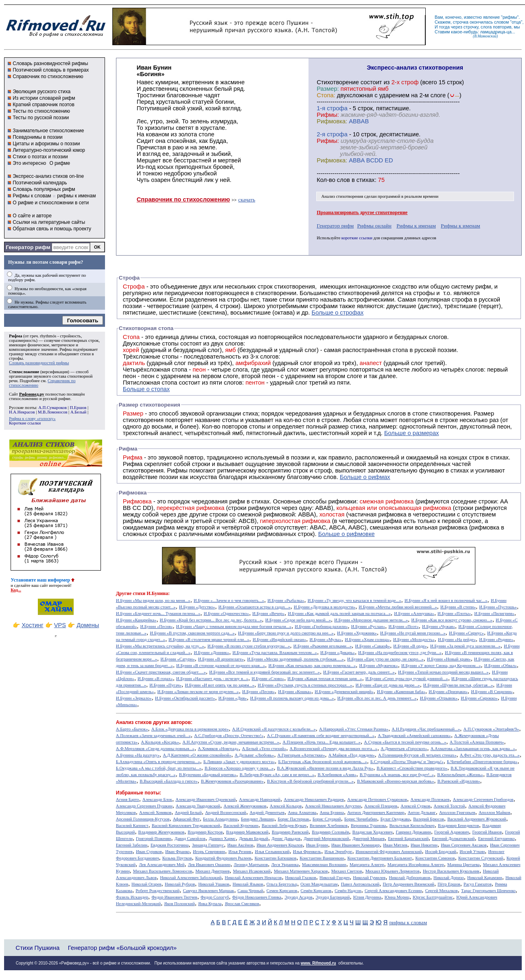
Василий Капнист (132, 826)
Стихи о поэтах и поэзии (40, 157)
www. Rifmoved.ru (318, 963)
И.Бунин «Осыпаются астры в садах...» (255, 607)
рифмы (510, 17)
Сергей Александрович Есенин (393, 891)
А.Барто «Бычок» (132, 729)
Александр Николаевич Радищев (314, 800)
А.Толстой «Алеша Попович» (477, 742)
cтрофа (337, 108)
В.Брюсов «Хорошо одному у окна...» (239, 768)
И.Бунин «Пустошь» (498, 607)
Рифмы (177, 470)
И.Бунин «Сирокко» (479, 698)
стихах (366, 180)
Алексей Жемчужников (245, 806)
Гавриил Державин (413, 832)
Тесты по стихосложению (41, 111)
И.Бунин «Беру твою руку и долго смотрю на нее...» (286, 633)
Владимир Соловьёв (330, 832)
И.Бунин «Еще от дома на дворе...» (388, 685)
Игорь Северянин (209, 852)
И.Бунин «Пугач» (165, 685)
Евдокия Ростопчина (170, 845)
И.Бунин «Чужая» (439, 627)
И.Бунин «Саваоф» (373, 646)
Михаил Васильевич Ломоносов (163, 871)
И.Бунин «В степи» (458, 607)
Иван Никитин (424, 845)
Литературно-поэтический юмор (49, 150)
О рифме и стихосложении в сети (51, 203)
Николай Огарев (147, 884)
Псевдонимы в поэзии (38, 137)
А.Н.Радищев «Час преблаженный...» (426, 729)
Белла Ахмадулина (220, 819)
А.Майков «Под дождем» (352, 755)
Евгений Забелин (132, 845)
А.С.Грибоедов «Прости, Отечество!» (229, 736)
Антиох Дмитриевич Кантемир (376, 813)
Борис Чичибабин (361, 819)
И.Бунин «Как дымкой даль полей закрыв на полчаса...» (339, 614)
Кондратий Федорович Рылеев (223, 858)
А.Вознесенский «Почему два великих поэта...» (333, 749)
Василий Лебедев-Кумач (284, 826)
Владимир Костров (205, 832)
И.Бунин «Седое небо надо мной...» (298, 620)
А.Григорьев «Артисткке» (301, 755)
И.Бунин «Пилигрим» (494, 614)
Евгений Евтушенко (497, 839)
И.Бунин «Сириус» (466, 633)
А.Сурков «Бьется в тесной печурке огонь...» (405, 742)
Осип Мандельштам (319, 884)
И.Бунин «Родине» (496, 640)
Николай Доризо (449, 878)
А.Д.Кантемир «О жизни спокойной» (197, 755)
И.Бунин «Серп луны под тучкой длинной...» (407, 679)
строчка (461, 22)
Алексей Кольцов (286, 806)
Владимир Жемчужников (162, 832)
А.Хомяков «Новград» (218, 749)
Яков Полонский (179, 904)
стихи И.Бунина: (151, 593)
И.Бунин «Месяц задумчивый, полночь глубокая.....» (295, 659)
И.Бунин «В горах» (155, 679)
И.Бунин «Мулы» (326, 640)
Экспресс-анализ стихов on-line (48, 176)
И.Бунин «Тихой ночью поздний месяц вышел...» (443, 672)
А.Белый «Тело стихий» (264, 749)
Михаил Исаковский (252, 871)
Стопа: (326, 95)
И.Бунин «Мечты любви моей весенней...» (398, 607)
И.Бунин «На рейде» (457, 640)
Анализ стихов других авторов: (154, 722)
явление (491, 17)
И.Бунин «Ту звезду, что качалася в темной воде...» (354, 600)
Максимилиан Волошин (324, 865)
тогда (444, 27)
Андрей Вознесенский (226, 813)
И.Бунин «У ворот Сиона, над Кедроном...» (441, 666)
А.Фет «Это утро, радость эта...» (490, 755)
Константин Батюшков (276, 858)
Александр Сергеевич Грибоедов (483, 800)
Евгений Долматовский (453, 839)
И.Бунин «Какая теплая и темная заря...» (325, 679)
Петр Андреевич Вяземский (408, 884)
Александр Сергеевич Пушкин (144, 806)
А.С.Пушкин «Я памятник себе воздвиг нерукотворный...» (321, 736)
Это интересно (29, 163)
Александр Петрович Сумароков (377, 800)
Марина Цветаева (464, 865)
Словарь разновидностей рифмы (50, 63)
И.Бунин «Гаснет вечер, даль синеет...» (359, 672)
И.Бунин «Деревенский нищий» (344, 692)
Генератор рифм (28, 247)
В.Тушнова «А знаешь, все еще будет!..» (397, 775)
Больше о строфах (338, 313)
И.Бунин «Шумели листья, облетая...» (458, 685)
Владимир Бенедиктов (458, 826)
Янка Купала (210, 904)
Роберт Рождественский (157, 891)
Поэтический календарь (40, 183)
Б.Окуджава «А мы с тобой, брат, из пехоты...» (159, 768)
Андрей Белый (188, 813)
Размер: (328, 89)
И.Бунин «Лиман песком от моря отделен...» (198, 692)
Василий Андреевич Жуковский (477, 819)
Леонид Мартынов (251, 865)
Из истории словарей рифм (44, 98)
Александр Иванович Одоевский (206, 800)
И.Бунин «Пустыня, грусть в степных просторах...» (305, 685)
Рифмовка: (332, 121)
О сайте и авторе (32, 216)
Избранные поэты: (139, 793)
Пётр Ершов (449, 884)
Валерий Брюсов (429, 819)
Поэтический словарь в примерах (51, 70)
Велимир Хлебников (329, 826)
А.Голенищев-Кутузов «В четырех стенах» (417, 755)
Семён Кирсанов (316, 891)
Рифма (16, 336)
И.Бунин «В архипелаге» (221, 659)
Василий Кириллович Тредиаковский (186, 826)
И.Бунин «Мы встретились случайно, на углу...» (160, 646)
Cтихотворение (338, 82)
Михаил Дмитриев (212, 871)
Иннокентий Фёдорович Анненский (389, 852)
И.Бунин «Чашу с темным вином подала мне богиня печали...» (234, 627)
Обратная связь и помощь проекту (52, 229)
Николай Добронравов (410, 878)
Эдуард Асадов (298, 897)
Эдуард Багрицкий (333, 897)
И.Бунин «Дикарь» (338, 653)
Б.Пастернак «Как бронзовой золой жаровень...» (322, 762)
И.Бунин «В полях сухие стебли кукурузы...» (249, 646)
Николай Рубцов (180, 884)
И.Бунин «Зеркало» (134, 698)
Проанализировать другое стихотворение (362, 212)
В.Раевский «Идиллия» (459, 781)
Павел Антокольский (360, 884)
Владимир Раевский (290, 832)
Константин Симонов (435, 858)
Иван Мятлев (395, 845)
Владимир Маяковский (247, 832)
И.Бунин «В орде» (410, 646)
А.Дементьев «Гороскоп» (404, 749)
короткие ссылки (357, 238)
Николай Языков (248, 884)
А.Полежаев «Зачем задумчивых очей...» (153, 736)
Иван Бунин (317, 845)
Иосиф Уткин (472, 852)
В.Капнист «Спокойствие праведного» (412, 768)
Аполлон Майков (494, 813)
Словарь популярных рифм (44, 189)
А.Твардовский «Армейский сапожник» (414, 736)
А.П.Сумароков (52, 408)
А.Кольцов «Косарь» (160, 742)
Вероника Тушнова (368, 826)
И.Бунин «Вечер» (268, 614)
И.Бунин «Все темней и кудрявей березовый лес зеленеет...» (265, 672)
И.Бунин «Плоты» (454, 614)
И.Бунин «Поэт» (404, 627)
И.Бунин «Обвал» (501, 666)
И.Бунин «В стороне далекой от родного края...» (221, 666)
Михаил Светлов (347, 871)
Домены (88, 625)
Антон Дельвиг (422, 813)
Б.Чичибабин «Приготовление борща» (482, 762)
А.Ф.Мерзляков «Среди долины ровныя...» (155, 749)
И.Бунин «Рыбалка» (286, 600)
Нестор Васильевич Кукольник (451, 871)
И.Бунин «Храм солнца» (367, 640)
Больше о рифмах (365, 477)
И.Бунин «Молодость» (414, 640)
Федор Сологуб (215, 897)
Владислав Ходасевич (373, 832)
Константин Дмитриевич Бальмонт (380, 858)
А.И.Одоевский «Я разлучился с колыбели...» (274, 729)
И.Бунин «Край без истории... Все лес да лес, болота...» (211, 620)
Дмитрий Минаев (369, 839)
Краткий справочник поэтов (44, 105)
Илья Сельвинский (272, 852)
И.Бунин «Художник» (357, 633)
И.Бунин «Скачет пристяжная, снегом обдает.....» (161, 672)
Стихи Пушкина (37, 948)
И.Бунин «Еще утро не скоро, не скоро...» (385, 659)
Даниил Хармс (222, 839)
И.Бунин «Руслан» (368, 627)
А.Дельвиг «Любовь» (254, 755)
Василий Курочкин (241, 826)
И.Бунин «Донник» (211, 653)
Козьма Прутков (177, 858)
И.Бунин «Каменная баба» (401, 692)
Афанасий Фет (186, 819)
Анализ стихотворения (342, 196)
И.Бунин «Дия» (233, 698)
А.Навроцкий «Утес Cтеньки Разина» (354, 729)
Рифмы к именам (416, 226)
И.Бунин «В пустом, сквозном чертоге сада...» (192, 633)
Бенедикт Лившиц (258, 819)
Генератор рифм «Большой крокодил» (122, 948)
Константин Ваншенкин (322, 858)
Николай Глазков (301, 878)
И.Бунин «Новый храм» (449, 659)
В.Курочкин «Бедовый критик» (208, 775)
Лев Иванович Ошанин (209, 865)
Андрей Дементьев (267, 813)
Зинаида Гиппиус (208, 845)
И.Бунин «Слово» (268, 679)
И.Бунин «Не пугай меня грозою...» (413, 633)
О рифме (60, 163)
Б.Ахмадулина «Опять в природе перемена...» (158, 762)
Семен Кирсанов (282, 891)
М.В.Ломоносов (52, 412)
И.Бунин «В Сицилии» (492, 692)
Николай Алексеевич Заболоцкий (191, 878)
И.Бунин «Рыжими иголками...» (323, 646)
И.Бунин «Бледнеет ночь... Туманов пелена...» (158, 614)
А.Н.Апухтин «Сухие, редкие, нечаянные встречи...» (231, 742)
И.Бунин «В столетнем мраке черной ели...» (209, 640)
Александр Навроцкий (260, 800)
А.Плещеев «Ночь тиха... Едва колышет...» (322, 742)
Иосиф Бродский (441, 852)
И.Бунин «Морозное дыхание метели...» (371, 620)
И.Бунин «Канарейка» (136, 620)
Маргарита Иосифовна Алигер (416, 865)
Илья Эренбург (338, 852)
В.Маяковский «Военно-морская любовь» (395, 781)
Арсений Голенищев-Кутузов (143, 819)
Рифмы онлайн (374, 226)
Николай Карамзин (485, 878)
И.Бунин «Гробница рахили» (321, 627)
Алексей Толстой (449, 806)
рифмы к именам (76, 196)
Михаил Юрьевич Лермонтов (393, 871)
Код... (16, 590)
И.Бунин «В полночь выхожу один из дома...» (292, 698)
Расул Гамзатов (478, 884)
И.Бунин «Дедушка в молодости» (325, 607)
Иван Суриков (149, 852)
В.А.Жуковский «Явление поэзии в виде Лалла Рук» (325, 768)
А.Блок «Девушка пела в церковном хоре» (190, 729)
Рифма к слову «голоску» (32, 419)
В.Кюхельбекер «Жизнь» (460, 775)
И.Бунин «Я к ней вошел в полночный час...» (446, 600)
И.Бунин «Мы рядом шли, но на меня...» (153, 600)
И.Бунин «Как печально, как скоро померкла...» (312, 666)
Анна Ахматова (302, 813)
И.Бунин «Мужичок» (378, 666)
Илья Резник (240, 852)
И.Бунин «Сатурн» (177, 659)
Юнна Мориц (397, 897)
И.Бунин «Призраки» (448, 692)
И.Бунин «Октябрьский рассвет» (185, 698)
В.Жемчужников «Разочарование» (232, 781)
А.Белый (78, 412)
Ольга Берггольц (282, 884)
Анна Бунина (332, 813)
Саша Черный (250, 891)
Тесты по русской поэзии (41, 118)
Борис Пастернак (293, 819)
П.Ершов (78, 408)
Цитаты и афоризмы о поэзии (46, 144)
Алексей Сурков (415, 806)
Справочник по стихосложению (48, 77)
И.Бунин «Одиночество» (226, 614)
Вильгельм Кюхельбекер (412, 826)
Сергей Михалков (442, 891)
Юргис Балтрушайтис (433, 897)
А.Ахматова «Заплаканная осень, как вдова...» (473, 749)
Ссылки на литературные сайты (49, 222)
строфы (16, 358)
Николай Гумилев (369, 878)
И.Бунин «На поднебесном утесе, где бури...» (400, 653)
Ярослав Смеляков (242, 904)
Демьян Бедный (254, 839)
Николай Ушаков (214, 884)
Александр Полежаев (430, 800)
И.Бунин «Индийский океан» (280, 640)
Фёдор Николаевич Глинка (257, 897)
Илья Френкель (307, 852)
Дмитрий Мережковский (326, 839)
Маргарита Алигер (367, 865)
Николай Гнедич (335, 878)
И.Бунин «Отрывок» (439, 698)
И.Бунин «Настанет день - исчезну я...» (212, 679)
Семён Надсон (348, 891)
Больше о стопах (146, 389)
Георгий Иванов (487, 832)
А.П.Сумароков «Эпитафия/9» (491, 729)
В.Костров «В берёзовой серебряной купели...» (310, 781)
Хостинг (32, 625)
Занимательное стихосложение (48, 131)
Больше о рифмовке (347, 534)
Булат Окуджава (395, 819)
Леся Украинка (285, 865)
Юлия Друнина (367, 897)
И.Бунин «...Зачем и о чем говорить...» (229, 600)
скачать (247, 200)
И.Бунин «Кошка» (295, 692)
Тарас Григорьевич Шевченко (488, 891)
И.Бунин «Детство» (197, 607)
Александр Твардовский (198, 806)
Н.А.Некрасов (22, 412)
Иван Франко (177, 852)
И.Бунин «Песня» (156, 627)
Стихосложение (24, 372)
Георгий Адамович (452, 832)
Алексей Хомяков (155, 813)
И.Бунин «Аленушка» (414, 614)
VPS (60, 625)
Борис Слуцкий (327, 819)
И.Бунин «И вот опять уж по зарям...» (220, 685)
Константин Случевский (481, 858)
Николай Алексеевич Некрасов (253, 878)
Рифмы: (328, 115)
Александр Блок (157, 800)
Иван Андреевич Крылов (279, 845)
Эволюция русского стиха (42, 92)
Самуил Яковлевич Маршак (208, 891)
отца (516, 22)
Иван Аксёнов (240, 845)
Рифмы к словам (32, 196)
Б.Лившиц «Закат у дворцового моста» (239, 762)
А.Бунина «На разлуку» (138, 755)
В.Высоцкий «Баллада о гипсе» (168, 781)
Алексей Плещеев (381, 806)
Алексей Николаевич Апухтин (333, 806)
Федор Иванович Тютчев (174, 897)
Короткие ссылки (25, 423)
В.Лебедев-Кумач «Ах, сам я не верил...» (277, 775)
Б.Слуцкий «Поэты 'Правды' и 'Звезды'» (407, 762)
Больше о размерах (412, 433)
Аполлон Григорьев (457, 813)
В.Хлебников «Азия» (337, 775)
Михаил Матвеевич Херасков (301, 871)
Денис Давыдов (286, 839)
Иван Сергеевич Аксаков (464, 845)
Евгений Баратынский (408, 839)
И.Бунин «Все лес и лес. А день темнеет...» (377, 698)
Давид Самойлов (190, 839)
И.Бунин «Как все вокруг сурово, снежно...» (452, 620)
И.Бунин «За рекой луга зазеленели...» (465, 646)
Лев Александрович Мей (162, 865)
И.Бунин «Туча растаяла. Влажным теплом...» (275, 653)
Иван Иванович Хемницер (355, 845)
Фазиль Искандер (132, 897)
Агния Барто (128, 800)
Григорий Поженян (153, 839)
